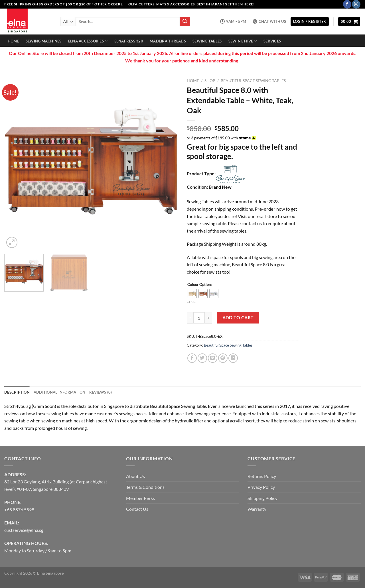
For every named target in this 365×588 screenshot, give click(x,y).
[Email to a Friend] (213, 358)
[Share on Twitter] (202, 358)
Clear (192, 302)
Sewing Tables (207, 41)
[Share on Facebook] (192, 358)
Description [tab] (17, 392)
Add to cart (238, 318)
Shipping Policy (262, 498)
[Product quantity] (199, 318)
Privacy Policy (261, 487)
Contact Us (137, 509)
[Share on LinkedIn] (233, 358)
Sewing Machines (44, 41)
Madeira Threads (168, 41)
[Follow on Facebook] (347, 4)
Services (272, 41)
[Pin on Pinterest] (223, 358)
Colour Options (200, 285)
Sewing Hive (243, 41)
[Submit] (185, 22)
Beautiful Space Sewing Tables (253, 81)
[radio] (192, 294)
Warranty (257, 509)
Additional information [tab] (60, 392)
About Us (135, 476)
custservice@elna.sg (24, 530)
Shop (210, 81)
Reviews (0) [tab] (101, 392)
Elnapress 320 (129, 41)
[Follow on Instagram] (356, 4)
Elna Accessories (88, 41)
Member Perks (140, 498)
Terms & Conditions (145, 487)
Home (13, 41)
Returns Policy (262, 476)
